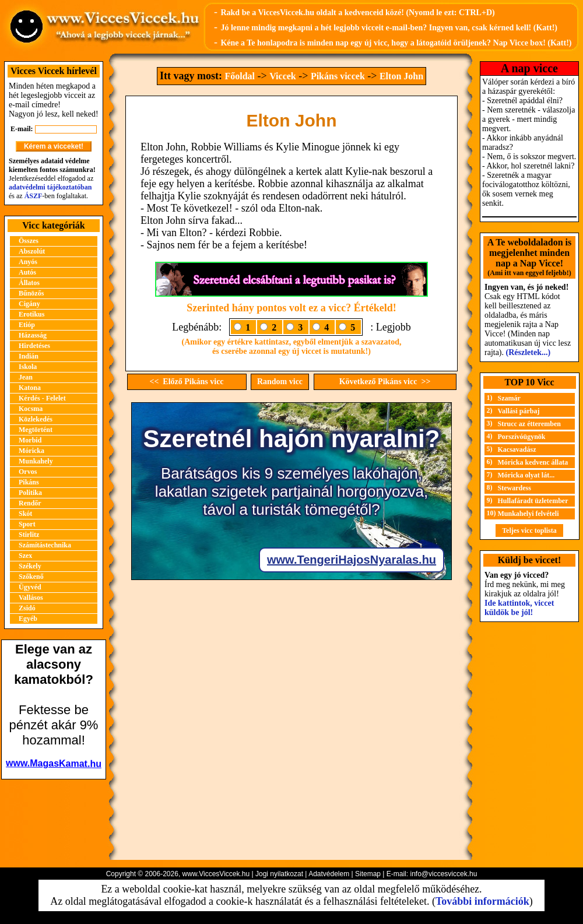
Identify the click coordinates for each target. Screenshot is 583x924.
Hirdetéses (34, 346)
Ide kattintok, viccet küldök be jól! (519, 608)
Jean (26, 377)
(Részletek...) (528, 352)
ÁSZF (34, 196)
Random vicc (280, 382)
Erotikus (31, 314)
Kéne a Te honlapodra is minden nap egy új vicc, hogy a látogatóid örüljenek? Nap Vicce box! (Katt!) (396, 43)
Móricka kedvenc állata (533, 462)
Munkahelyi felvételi (528, 514)
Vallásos (31, 598)
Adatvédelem (329, 874)
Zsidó (27, 608)
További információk (482, 901)
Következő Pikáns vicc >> (385, 382)
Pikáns (29, 482)
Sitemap (368, 874)
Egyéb (28, 619)
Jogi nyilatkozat (279, 874)
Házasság (33, 335)
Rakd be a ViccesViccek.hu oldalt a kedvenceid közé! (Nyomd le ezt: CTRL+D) (357, 13)
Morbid (30, 440)
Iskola (28, 367)
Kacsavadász (517, 449)
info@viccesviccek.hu (443, 874)
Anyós (28, 262)
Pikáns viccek (338, 76)
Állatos (29, 283)
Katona (30, 388)
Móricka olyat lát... (526, 475)
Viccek (283, 76)
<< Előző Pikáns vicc (186, 382)
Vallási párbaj (519, 411)
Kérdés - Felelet (42, 398)
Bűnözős (31, 293)
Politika (30, 493)
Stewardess (514, 488)
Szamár (509, 398)
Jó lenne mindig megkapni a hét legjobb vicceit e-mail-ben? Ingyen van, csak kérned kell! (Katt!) (389, 28)
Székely (30, 566)
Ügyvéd (30, 587)
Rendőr (30, 503)
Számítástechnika (45, 545)
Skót (25, 514)
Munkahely (36, 461)
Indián (29, 356)
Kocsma (31, 409)
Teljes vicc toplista (529, 530)
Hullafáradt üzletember (533, 501)
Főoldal (240, 76)
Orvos (28, 472)
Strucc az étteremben (529, 424)
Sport (27, 524)
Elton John (401, 76)
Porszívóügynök (522, 437)
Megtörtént (36, 430)
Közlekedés (36, 419)
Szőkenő (31, 577)
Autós (27, 272)
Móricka (31, 451)
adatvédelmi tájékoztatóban (50, 187)
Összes (29, 241)
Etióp (27, 325)
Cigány (29, 304)
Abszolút (32, 251)
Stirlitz (29, 535)
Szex (25, 556)
